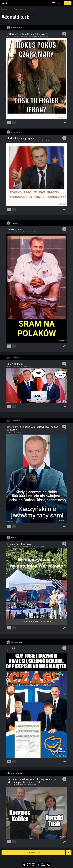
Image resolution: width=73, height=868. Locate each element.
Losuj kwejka (69, 854)
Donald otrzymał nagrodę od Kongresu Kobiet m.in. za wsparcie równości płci (31, 781)
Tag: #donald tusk (21, 9)
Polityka (9, 36)
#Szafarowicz (41, 547)
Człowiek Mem (15, 364)
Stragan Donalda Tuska (19, 544)
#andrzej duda (18, 366)
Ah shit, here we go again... (21, 138)
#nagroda (17, 785)
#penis (16, 141)
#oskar (22, 547)
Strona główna (6, 9)
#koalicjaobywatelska (24, 232)
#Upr (42, 651)
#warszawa (17, 547)
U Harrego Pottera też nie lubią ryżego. (28, 34)
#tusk (16, 232)
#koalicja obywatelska (52, 141)
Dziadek (11, 648)
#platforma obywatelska (34, 36)
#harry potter (23, 36)
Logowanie (60, 3)
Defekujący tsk (15, 229)
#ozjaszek (37, 651)
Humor (9, 547)
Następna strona (33, 853)
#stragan (34, 547)
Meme (8, 651)
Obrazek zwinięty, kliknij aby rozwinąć (35, 622)
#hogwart (17, 36)
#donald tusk (45, 36)
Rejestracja (68, 3)
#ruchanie (21, 141)
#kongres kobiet (32, 785)
